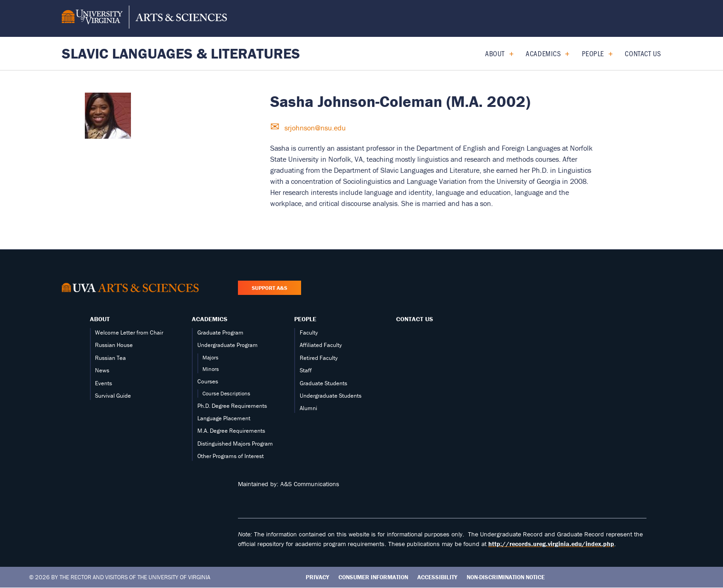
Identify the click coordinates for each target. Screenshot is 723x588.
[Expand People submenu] (607, 53)
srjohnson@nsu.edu (314, 128)
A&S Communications (310, 484)
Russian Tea (110, 358)
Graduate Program (220, 332)
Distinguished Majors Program (235, 444)
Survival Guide (113, 396)
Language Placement (224, 418)
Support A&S (270, 288)
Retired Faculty (319, 358)
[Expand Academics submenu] (564, 53)
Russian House (114, 345)
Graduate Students (323, 383)
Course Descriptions (226, 393)
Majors (210, 357)
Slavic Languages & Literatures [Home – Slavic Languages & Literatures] (181, 53)
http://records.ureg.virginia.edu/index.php (551, 544)
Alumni (308, 408)
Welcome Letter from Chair (129, 332)
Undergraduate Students (331, 396)
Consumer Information (373, 577)
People (593, 53)
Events (104, 383)
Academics (543, 53)
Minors (211, 369)
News (102, 370)
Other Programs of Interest (231, 456)
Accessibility (437, 577)
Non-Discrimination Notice (506, 577)
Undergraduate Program (228, 345)
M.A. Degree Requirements (231, 431)
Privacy (317, 577)
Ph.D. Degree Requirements (232, 406)
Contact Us (643, 53)
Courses (208, 381)
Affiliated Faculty (321, 345)
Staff (306, 370)
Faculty (309, 332)
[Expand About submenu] (508, 53)
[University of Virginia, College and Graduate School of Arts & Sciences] (144, 18)
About (495, 53)
